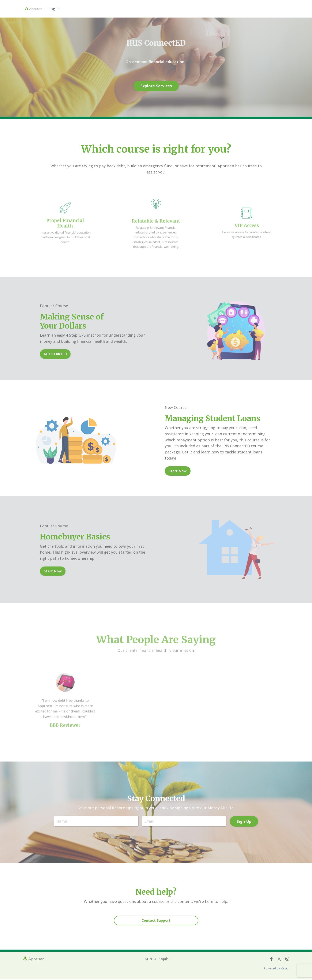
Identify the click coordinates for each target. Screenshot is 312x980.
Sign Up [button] (244, 822)
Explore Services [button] (156, 86)
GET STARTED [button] (55, 354)
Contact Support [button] (156, 921)
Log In (54, 9)
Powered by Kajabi (276, 969)
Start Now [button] (178, 471)
